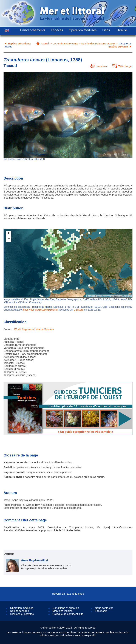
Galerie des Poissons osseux (98, 43)
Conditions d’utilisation (66, 608)
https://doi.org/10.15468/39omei (41, 310)
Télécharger (122, 66)
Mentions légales (63, 611)
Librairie (121, 30)
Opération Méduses (83, 30)
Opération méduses (22, 608)
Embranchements (33, 30)
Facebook (101, 611)
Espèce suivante (118, 46)
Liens (106, 30)
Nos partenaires (19, 611)
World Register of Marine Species (34, 329)
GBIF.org (79, 310)
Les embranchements (65, 43)
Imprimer (99, 66)
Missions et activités (22, 614)
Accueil (45, 43)
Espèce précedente (20, 43)
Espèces (57, 30)
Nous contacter (104, 608)
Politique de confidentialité (68, 614)
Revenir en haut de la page (68, 594)
